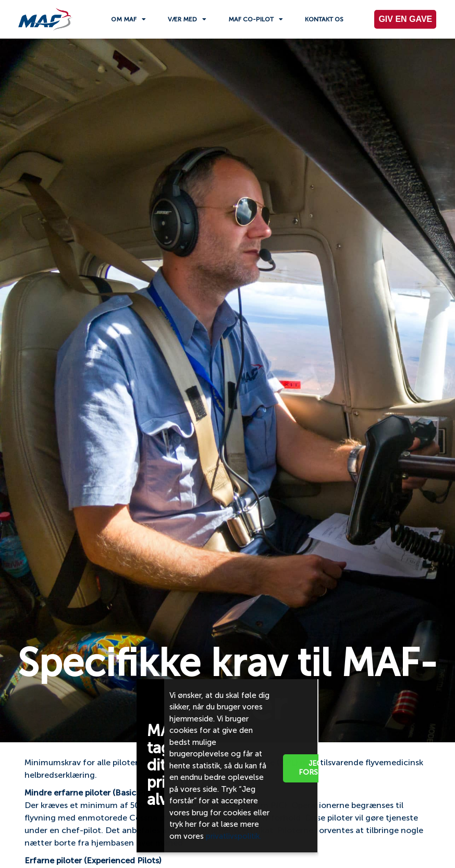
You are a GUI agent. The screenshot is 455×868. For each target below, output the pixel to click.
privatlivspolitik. (235, 836)
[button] (303, 686)
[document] (228, 434)
